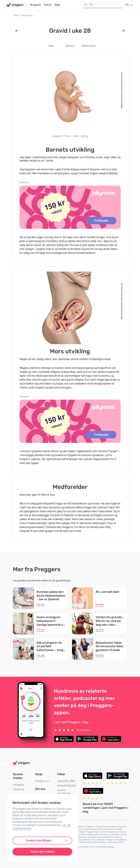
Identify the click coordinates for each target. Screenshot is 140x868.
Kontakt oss (42, 781)
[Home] (15, 5)
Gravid (48, 5)
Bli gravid (35, 5)
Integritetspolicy (67, 786)
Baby (57, 5)
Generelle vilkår (66, 781)
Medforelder (89, 46)
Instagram (19, 785)
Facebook (19, 789)
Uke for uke (27, 15)
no (129, 5)
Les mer (41, 604)
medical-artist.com (121, 80)
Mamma (70, 46)
